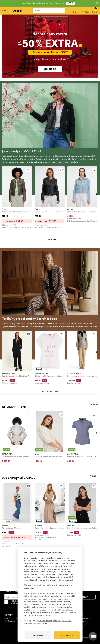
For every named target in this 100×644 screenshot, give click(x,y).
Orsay (5, 209)
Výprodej (94, 476)
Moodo (38, 454)
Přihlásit (85, 11)
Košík (95, 10)
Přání (76, 11)
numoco (38, 525)
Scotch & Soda (9, 373)
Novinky (94, 404)
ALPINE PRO (7, 454)
